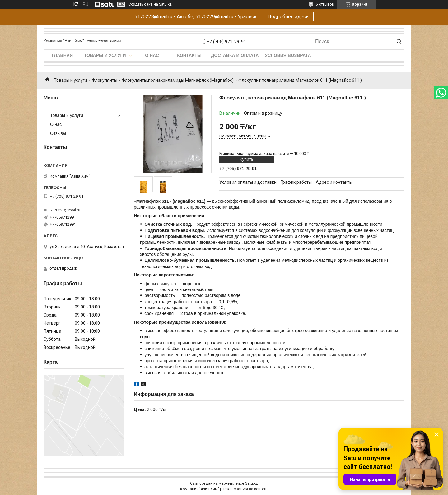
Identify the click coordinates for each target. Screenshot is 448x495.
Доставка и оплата (235, 55)
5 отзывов (325, 4)
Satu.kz (252, 483)
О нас (152, 55)
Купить (246, 159)
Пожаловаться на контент (245, 489)
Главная (62, 55)
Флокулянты (105, 80)
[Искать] (399, 42)
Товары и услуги (105, 55)
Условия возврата (288, 55)
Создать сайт (140, 4)
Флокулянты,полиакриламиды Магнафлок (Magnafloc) (178, 80)
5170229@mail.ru (65, 210)
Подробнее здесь (288, 17)
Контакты (189, 55)
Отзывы (58, 133)
